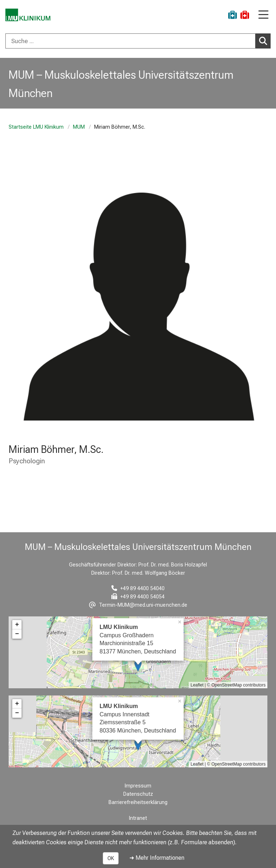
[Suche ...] (130, 41)
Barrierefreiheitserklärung (138, 802)
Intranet (138, 818)
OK (111, 858)
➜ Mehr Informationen (157, 858)
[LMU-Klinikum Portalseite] (31, 16)
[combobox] (138, 41)
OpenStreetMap (227, 685)
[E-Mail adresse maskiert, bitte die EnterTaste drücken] (138, 605)
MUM (79, 127)
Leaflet (197, 685)
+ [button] (17, 625)
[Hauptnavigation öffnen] (263, 15)
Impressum (138, 786)
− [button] (17, 634)
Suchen (265, 41)
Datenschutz (138, 794)
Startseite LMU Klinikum (36, 127)
